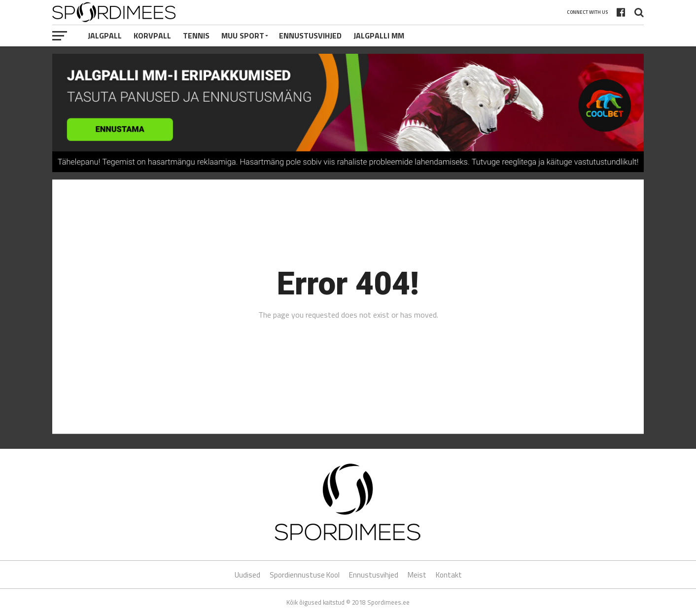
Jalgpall (105, 36)
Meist (417, 575)
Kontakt (449, 575)
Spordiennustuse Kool (305, 575)
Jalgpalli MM (379, 36)
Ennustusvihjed (310, 36)
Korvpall (152, 36)
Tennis (196, 36)
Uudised (247, 575)
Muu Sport (243, 36)
